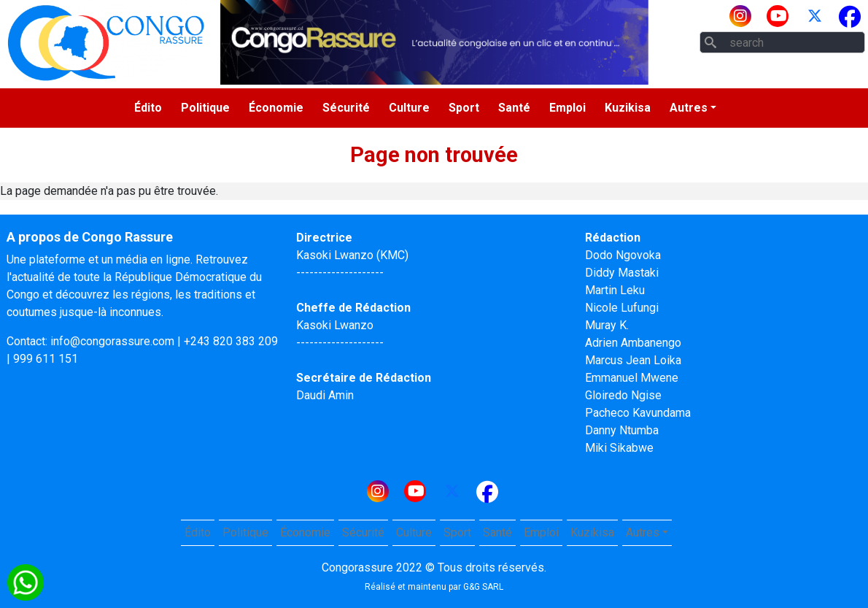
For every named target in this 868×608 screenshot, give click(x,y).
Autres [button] (689, 108)
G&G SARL (483, 587)
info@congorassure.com (112, 341)
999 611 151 (46, 359)
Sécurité (346, 108)
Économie (276, 108)
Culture (409, 108)
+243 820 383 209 (231, 341)
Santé (514, 108)
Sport (464, 108)
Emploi (567, 108)
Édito (148, 108)
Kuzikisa (628, 108)
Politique (205, 108)
